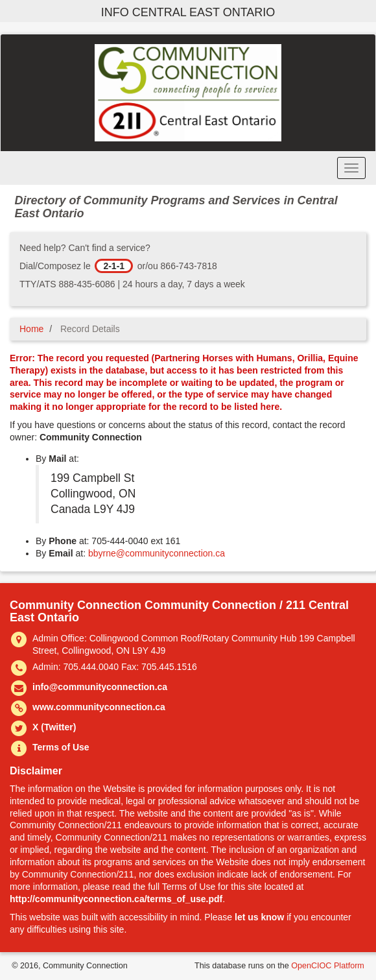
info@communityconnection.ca (100, 687)
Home (31, 329)
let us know (259, 917)
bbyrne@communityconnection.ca (157, 553)
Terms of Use (61, 747)
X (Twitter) (54, 727)
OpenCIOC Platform (328, 966)
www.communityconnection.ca (99, 707)
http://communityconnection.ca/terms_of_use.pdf (116, 899)
